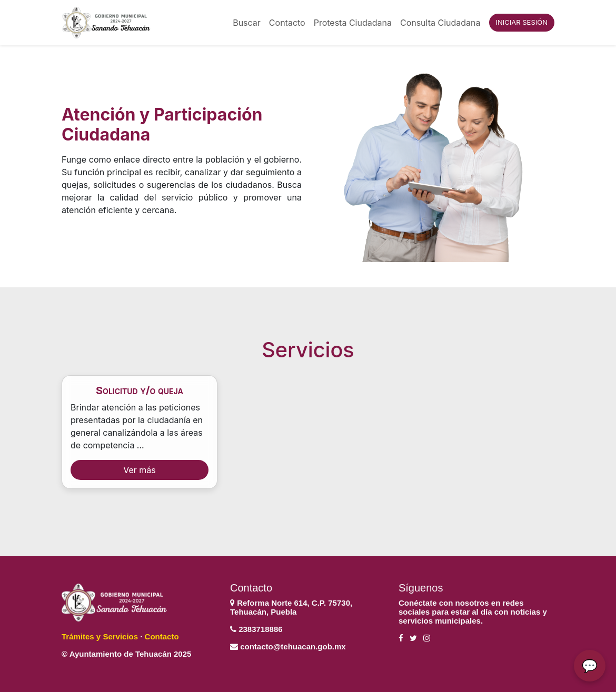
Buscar (247, 23)
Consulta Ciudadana (440, 23)
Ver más (140, 470)
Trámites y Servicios (100, 636)
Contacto (287, 23)
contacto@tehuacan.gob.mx (293, 646)
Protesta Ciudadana (353, 23)
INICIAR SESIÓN (522, 22)
